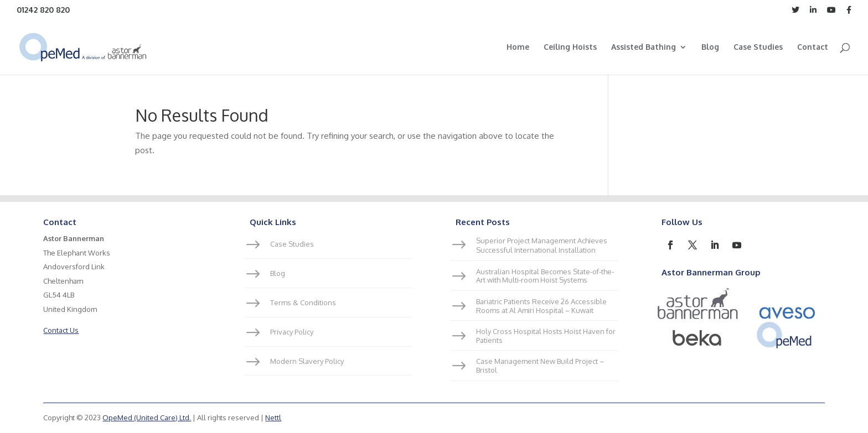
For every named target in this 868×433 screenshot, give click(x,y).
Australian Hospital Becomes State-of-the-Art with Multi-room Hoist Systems (545, 276)
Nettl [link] (273, 418)
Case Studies (758, 47)
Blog (710, 47)
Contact (813, 47)
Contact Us (61, 330)
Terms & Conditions (303, 302)
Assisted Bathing (644, 47)
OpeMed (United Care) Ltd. (147, 418)
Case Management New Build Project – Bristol (540, 366)
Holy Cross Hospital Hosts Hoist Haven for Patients (546, 336)
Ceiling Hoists (570, 47)
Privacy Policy (292, 332)
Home (518, 47)
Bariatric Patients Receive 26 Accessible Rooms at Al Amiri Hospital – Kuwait (541, 306)
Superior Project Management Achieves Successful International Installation (542, 245)
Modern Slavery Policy (307, 361)
